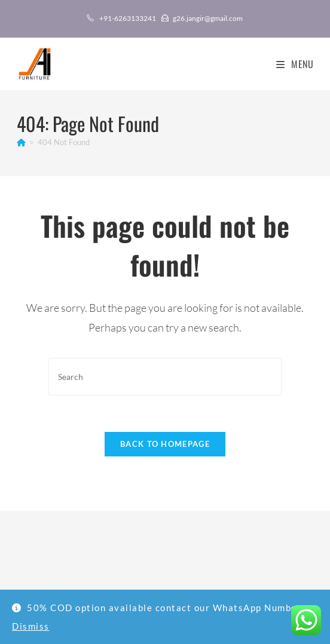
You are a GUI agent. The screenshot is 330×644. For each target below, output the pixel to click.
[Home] (21, 142)
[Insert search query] (165, 377)
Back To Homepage (165, 444)
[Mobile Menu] (291, 64)
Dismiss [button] (31, 626)
